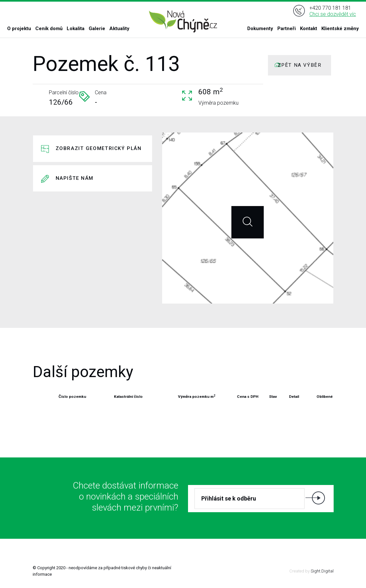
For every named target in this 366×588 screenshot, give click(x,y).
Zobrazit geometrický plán (99, 148)
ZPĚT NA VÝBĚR (300, 65)
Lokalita (76, 29)
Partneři (287, 29)
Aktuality (119, 29)
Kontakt (309, 29)
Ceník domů (49, 29)
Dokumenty (260, 29)
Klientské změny (340, 29)
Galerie (97, 29)
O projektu (19, 29)
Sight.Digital (322, 571)
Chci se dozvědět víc (333, 14)
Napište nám (75, 178)
